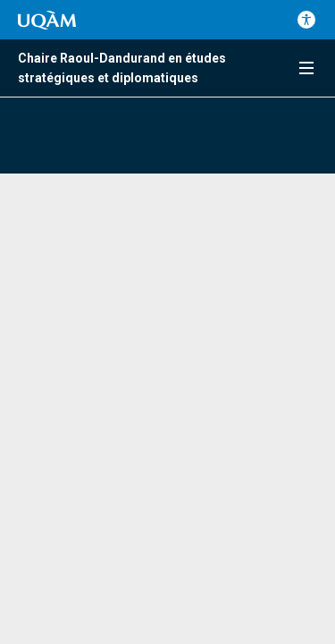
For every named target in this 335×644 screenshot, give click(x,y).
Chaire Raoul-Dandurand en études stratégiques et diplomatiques (122, 68)
